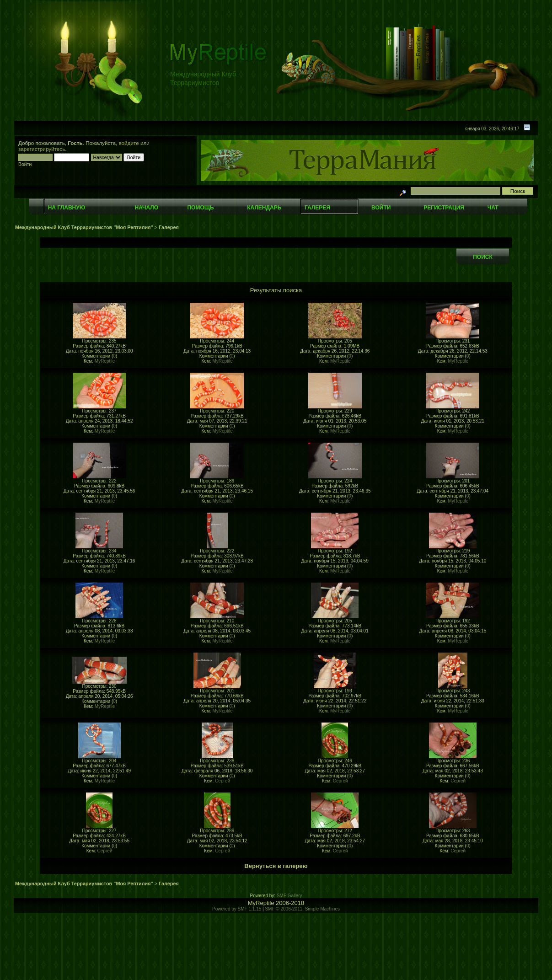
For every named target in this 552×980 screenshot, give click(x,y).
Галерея (317, 208)
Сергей (222, 781)
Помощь (200, 208)
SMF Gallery (289, 896)
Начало (147, 208)
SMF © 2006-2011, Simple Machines (302, 909)
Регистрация (444, 208)
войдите (129, 143)
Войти (381, 208)
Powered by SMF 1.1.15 (237, 909)
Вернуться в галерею (276, 866)
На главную (67, 208)
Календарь (264, 208)
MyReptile (105, 361)
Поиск (483, 257)
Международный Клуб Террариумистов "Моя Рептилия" (84, 227)
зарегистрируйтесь (42, 149)
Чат (493, 208)
